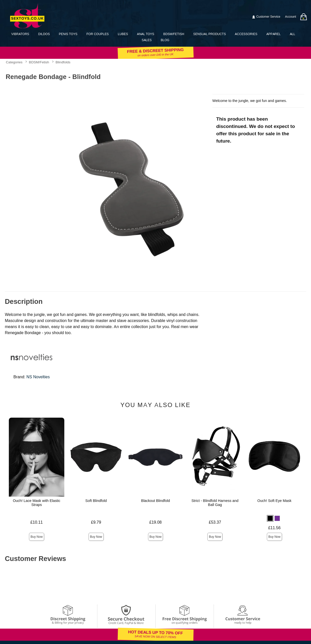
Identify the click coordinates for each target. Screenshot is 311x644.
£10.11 (37, 522)
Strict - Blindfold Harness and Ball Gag (215, 503)
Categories (14, 62)
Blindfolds (63, 62)
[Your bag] (303, 17)
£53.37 (215, 522)
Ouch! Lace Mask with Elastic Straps (37, 503)
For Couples (98, 34)
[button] (270, 518)
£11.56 (274, 528)
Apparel (273, 34)
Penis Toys (68, 34)
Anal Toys (146, 34)
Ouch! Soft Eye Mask (274, 501)
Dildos (44, 34)
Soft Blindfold (96, 501)
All (293, 34)
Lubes (123, 34)
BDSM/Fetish (174, 34)
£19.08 (155, 522)
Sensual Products (209, 34)
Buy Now (37, 537)
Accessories (246, 34)
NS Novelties (38, 377)
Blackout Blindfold (155, 501)
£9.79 (96, 522)
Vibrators (20, 34)
